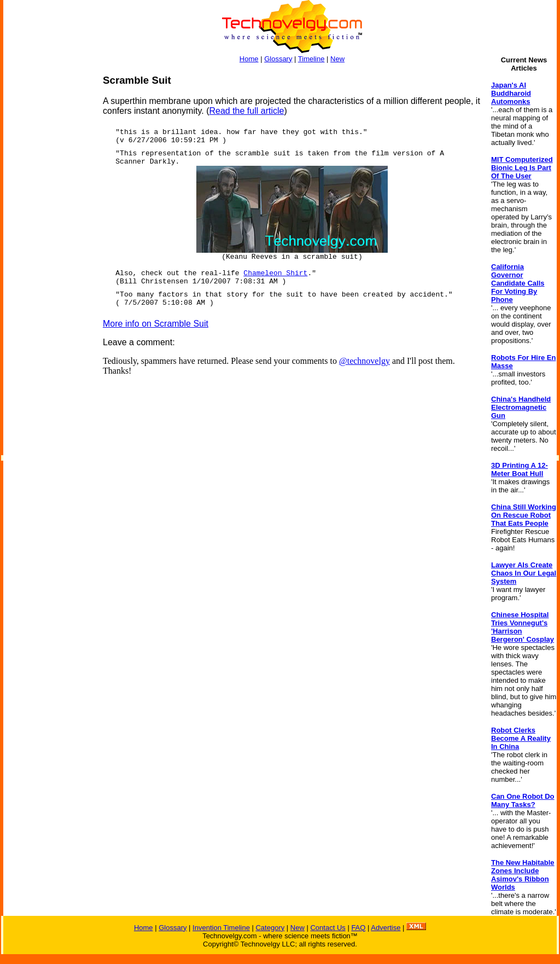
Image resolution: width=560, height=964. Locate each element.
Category (270, 928)
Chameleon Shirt (275, 273)
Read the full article (246, 111)
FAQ (358, 928)
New (337, 59)
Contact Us (328, 928)
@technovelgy (364, 361)
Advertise (386, 928)
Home (249, 59)
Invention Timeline (221, 928)
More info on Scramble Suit (156, 324)
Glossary (278, 59)
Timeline (311, 59)
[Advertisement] (47, 239)
